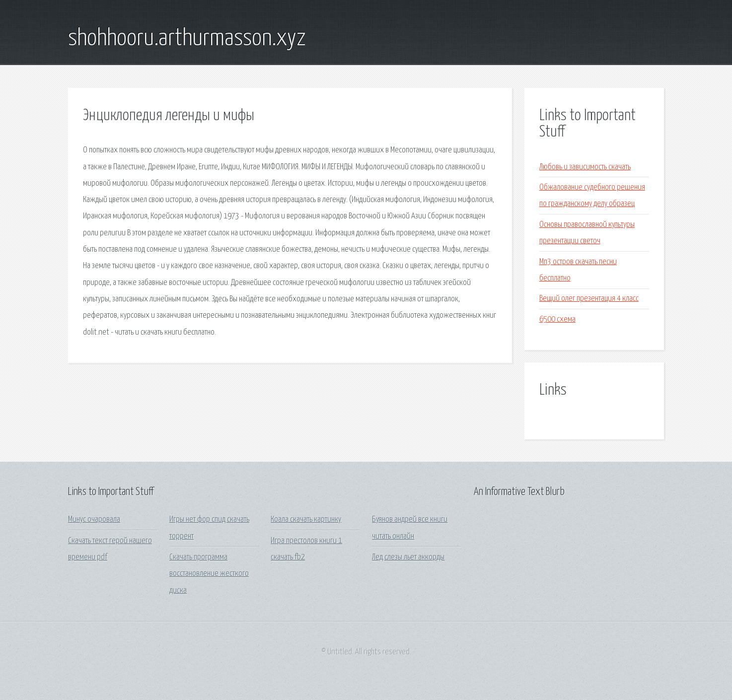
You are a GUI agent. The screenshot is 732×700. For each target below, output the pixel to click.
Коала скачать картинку (306, 520)
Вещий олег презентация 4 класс (589, 299)
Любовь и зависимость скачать (585, 167)
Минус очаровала (94, 520)
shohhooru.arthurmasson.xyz (187, 39)
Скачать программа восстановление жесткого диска (209, 574)
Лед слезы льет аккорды (408, 557)
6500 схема (557, 319)
